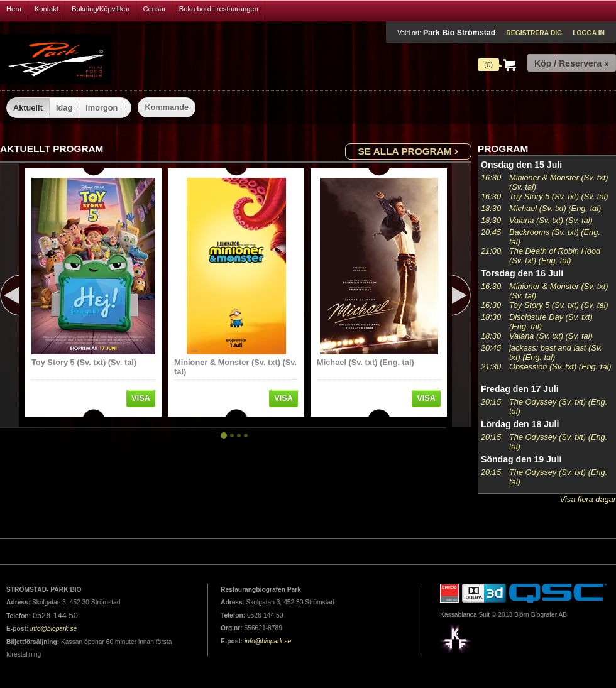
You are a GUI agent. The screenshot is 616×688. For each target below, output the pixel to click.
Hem (14, 9)
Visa (141, 398)
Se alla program (408, 150)
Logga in (589, 33)
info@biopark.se (53, 629)
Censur (154, 9)
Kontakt (47, 9)
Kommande (167, 107)
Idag (64, 108)
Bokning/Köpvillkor (101, 9)
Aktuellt (28, 108)
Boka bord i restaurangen (219, 9)
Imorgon (102, 108)
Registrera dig (534, 33)
